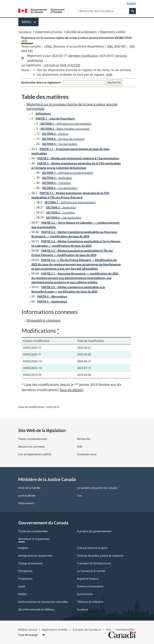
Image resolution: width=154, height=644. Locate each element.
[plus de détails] (71, 390)
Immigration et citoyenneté (35, 556)
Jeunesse (83, 609)
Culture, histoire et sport (92, 548)
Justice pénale (27, 496)
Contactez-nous (87, 454)
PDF (132, 46)
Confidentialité (125, 630)
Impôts (23, 594)
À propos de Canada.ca (87, 630)
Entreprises (25, 571)
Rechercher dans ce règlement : (42, 83)
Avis (108, 630)
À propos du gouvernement (94, 531)
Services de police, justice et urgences (100, 556)
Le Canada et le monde (91, 571)
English (131, 3)
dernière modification (83, 56)
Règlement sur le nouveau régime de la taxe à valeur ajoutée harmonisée (72, 106)
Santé (22, 586)
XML (110, 46)
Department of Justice (49, 32)
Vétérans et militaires (90, 602)
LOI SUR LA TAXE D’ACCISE (62, 65)
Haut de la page (32, 635)
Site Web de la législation (81, 32)
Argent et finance (88, 579)
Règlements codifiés (113, 32)
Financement (26, 503)
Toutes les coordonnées (33, 531)
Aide (109, 74)
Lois (80, 496)
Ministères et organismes (34, 539)
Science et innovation (90, 586)
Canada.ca (25, 32)
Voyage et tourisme (30, 563)
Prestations (25, 579)
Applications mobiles (55, 630)
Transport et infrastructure (94, 563)
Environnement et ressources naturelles (43, 602)
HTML (48, 46)
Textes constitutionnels (33, 439)
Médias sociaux (28, 630)
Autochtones (85, 594)
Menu (30, 22)
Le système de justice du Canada (97, 488)
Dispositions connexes (44, 320)
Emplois (23, 548)
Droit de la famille (29, 488)
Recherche (84, 439)
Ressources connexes (32, 447)
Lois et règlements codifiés (35, 454)
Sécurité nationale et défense (36, 609)
